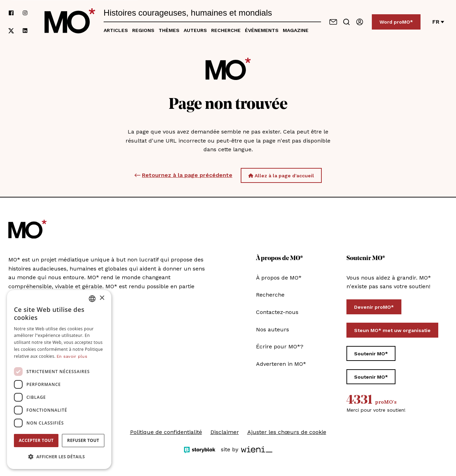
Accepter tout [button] (36, 440)
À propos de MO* (279, 278)
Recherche (226, 30)
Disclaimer (225, 432)
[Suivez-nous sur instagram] (25, 13)
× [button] (102, 298)
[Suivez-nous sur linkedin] (25, 31)
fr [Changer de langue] (438, 22)
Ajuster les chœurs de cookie (287, 432)
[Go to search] (346, 22)
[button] (59, 457)
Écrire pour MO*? (280, 346)
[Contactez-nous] (333, 22)
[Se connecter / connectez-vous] (360, 22)
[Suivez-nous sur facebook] (11, 13)
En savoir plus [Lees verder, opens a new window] (72, 356)
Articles (116, 30)
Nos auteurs (273, 329)
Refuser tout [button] (83, 440)
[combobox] (92, 299)
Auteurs (195, 30)
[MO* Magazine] (70, 22)
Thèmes (169, 30)
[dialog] (59, 380)
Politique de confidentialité (166, 432)
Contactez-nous (277, 312)
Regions (143, 30)
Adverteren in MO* (281, 364)
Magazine (296, 30)
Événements (262, 30)
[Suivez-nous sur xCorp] (11, 31)
